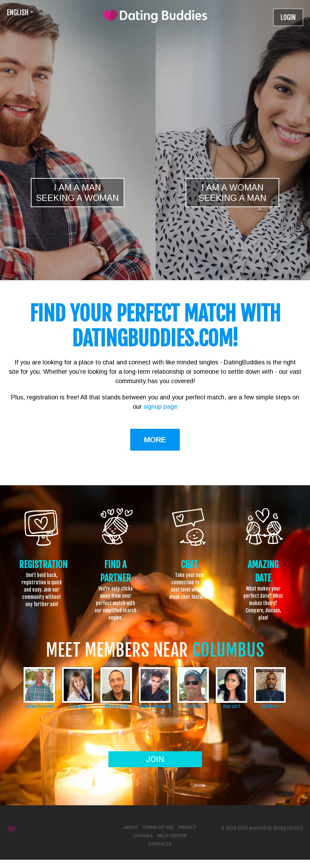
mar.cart (232, 706)
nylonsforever (39, 706)
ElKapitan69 (116, 706)
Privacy (187, 827)
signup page (160, 407)
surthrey (270, 706)
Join (155, 759)
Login (288, 17)
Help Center (172, 836)
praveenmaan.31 (155, 706)
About (131, 827)
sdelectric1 (193, 706)
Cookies (143, 836)
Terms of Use (158, 827)
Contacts (160, 844)
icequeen (78, 706)
